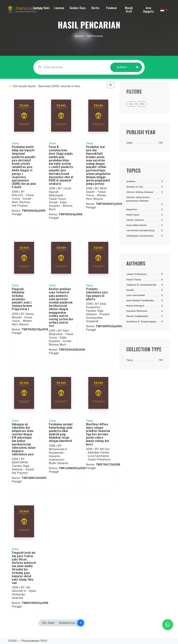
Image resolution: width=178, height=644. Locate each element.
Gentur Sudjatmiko (137, 316)
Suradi (130, 290)
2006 (130, 143)
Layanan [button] (59, 8)
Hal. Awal (48, 623)
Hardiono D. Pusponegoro (141, 322)
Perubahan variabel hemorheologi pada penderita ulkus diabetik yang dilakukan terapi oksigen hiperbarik (61, 433)
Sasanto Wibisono (137, 311)
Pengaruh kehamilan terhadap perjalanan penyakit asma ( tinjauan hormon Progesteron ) (22, 299)
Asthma (131, 181)
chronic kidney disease (140, 192)
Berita (95, 8)
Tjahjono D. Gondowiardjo (141, 285)
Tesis (130, 360)
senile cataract (135, 220)
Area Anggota (149, 10)
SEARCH (122, 69)
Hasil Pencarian (95, 36)
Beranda (79, 36)
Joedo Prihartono (137, 274)
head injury (133, 215)
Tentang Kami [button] (41, 8)
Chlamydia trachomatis (140, 236)
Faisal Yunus (134, 280)
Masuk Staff (129, 10)
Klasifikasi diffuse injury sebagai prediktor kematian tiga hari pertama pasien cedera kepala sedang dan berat (98, 434)
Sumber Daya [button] (78, 8)
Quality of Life (135, 187)
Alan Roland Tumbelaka (140, 300)
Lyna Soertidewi (136, 295)
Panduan (112, 8)
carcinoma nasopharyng (140, 230)
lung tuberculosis (137, 225)
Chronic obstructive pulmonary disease (138, 199)
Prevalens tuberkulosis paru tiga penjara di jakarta (97, 294)
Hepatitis (132, 209)
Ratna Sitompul (135, 306)
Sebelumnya (67, 623)
